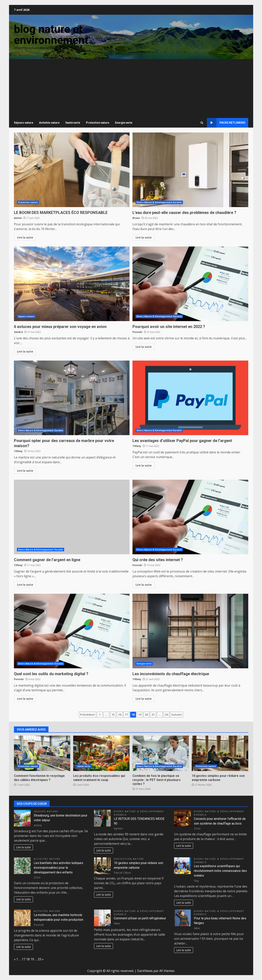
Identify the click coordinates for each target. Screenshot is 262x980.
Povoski (137, 332)
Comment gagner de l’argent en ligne (72, 517)
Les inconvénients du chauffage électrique (190, 631)
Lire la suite (25, 237)
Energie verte (124, 123)
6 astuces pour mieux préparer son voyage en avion (72, 284)
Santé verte (73, 123)
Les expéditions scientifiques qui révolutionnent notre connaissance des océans (220, 871)
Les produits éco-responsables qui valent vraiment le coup (101, 753)
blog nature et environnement (51, 35)
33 (39, 959)
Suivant (177, 715)
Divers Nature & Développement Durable (159, 202)
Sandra (18, 332)
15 (113, 715)
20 (146, 715)
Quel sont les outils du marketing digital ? (72, 631)
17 (126, 715)
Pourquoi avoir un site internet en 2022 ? (190, 284)
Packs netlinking (226, 123)
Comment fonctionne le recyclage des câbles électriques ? (42, 753)
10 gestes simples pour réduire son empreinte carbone (220, 753)
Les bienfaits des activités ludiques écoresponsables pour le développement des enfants (58, 868)
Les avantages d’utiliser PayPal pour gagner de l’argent (190, 398)
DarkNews (145, 971)
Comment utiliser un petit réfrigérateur (140, 918)
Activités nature (49, 123)
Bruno (136, 218)
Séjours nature (24, 123)
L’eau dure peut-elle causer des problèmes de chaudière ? (190, 170)
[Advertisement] (131, 89)
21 (153, 715)
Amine (18, 218)
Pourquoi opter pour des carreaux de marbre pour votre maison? (72, 398)
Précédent (87, 715)
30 (166, 715)
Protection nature (98, 123)
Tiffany (18, 451)
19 (140, 715)
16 (120, 715)
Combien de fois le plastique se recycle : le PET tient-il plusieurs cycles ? (161, 753)
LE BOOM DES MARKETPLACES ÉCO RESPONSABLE (72, 170)
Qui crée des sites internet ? (190, 517)
